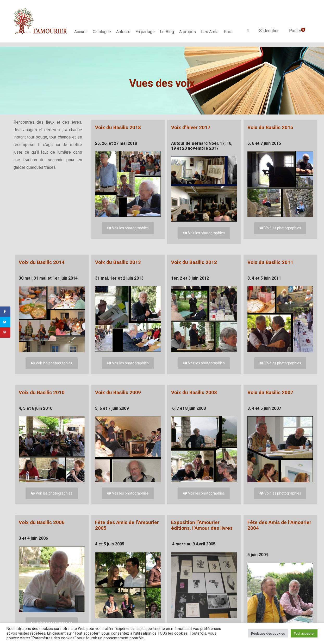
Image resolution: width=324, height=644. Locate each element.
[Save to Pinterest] (5, 333)
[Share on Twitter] (5, 322)
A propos (188, 32)
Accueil (81, 32)
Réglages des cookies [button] (268, 633)
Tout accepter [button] (304, 633)
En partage (145, 32)
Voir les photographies (128, 228)
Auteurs (123, 32)
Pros (228, 32)
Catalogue (102, 32)
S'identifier (269, 31)
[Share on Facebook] (5, 312)
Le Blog (167, 32)
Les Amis (210, 32)
